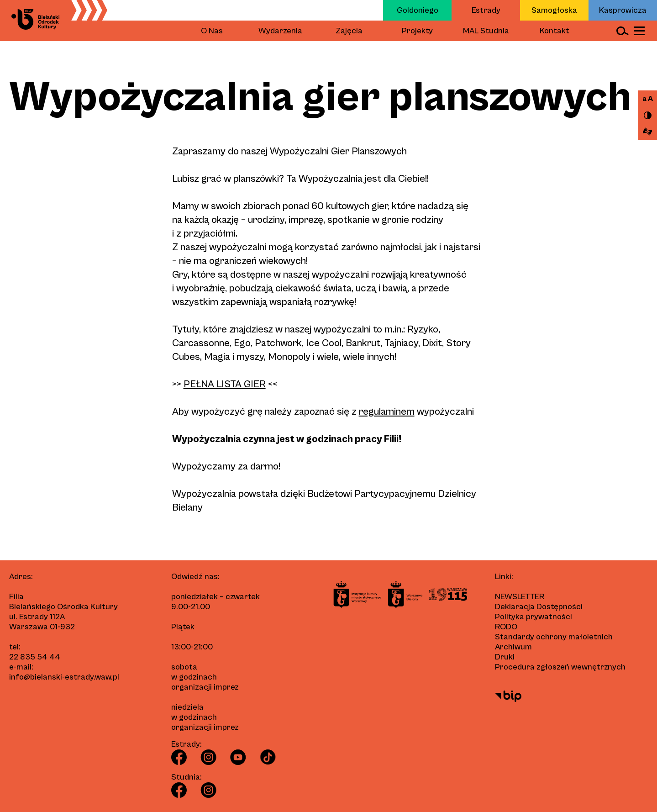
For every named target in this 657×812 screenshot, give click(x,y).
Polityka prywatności (533, 617)
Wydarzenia (280, 31)
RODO (506, 627)
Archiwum (513, 647)
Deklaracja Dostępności (539, 607)
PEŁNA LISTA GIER (225, 384)
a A (648, 99)
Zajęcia (349, 31)
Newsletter (520, 597)
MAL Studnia (486, 31)
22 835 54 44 (35, 657)
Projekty (417, 31)
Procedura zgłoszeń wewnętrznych (560, 667)
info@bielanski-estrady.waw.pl (64, 677)
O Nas (212, 31)
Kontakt (555, 31)
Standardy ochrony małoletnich (554, 637)
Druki (505, 657)
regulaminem (387, 412)
